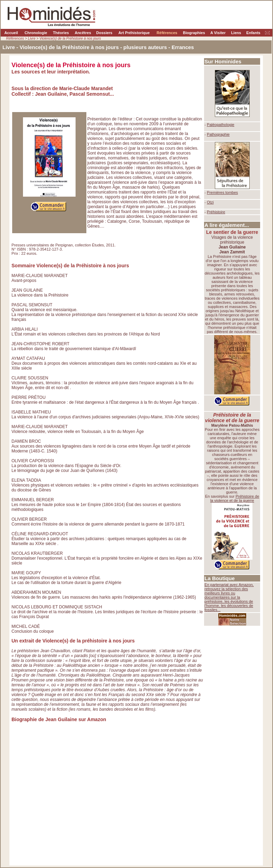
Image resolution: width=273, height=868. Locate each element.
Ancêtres (83, 33)
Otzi (210, 202)
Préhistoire (216, 212)
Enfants (253, 33)
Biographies (194, 33)
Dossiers (104, 33)
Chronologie (36, 33)
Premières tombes (222, 192)
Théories (61, 33)
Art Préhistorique (134, 33)
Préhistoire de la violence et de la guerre (235, 498)
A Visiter (218, 33)
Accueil (11, 33)
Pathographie (218, 134)
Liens (236, 33)
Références (167, 33)
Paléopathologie (221, 125)
